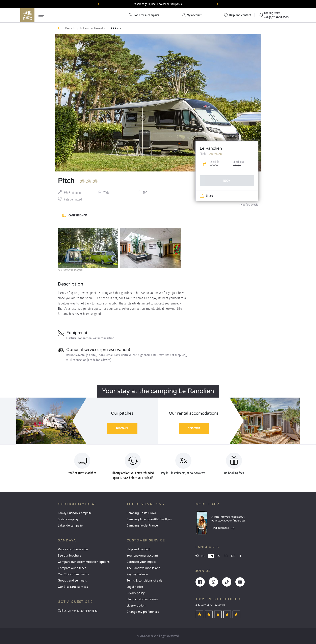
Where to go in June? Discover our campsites (158, 4)
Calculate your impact (141, 562)
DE (233, 556)
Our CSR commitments (73, 574)
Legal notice (135, 587)
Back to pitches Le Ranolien (87, 28)
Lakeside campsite (70, 526)
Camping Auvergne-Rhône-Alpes (149, 519)
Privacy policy (136, 593)
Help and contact (138, 549)
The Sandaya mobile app (143, 568)
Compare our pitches (72, 568)
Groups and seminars (72, 581)
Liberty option (136, 606)
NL (203, 556)
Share (206, 196)
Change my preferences (143, 612)
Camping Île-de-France (142, 526)
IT (240, 556)
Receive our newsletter (73, 549)
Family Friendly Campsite (75, 513)
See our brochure (70, 556)
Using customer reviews (143, 599)
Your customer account (142, 556)
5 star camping (68, 519)
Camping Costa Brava (141, 513)
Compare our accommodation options (84, 562)
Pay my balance (137, 574)
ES (218, 556)
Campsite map (74, 215)
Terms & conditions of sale (144, 581)
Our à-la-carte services (73, 587)
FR (226, 556)
